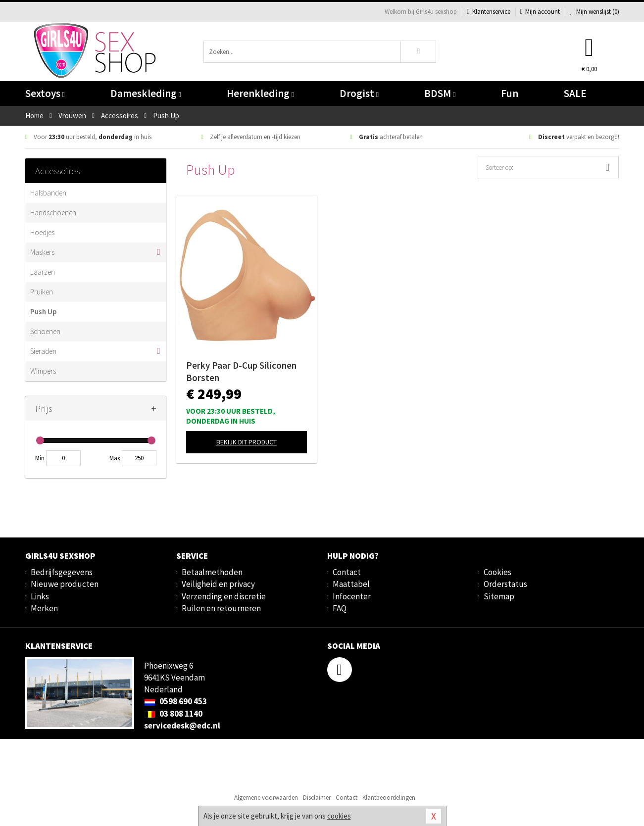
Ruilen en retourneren (221, 608)
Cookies (497, 572)
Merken (44, 608)
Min (40, 458)
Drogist (359, 93)
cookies (339, 816)
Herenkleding (260, 93)
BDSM (440, 93)
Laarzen (43, 272)
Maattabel (351, 584)
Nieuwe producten (65, 584)
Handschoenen (53, 213)
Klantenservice (488, 12)
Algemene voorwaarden (266, 798)
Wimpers (43, 371)
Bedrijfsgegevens (62, 572)
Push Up (43, 312)
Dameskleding (146, 93)
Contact (347, 572)
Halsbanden (48, 193)
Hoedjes (42, 232)
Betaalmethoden (212, 572)
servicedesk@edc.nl (182, 726)
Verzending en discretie (224, 596)
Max (115, 458)
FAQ (340, 608)
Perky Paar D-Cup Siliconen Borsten (241, 371)
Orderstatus (505, 584)
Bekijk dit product (247, 442)
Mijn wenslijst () (594, 12)
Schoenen (45, 331)
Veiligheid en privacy (218, 584)
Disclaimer (317, 798)
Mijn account (540, 12)
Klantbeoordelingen (389, 798)
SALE (575, 93)
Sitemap (499, 596)
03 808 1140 (173, 714)
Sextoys (45, 93)
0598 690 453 (175, 701)
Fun (510, 93)
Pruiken (42, 292)
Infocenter (352, 596)
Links (40, 596)
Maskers (42, 252)
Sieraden (43, 351)
